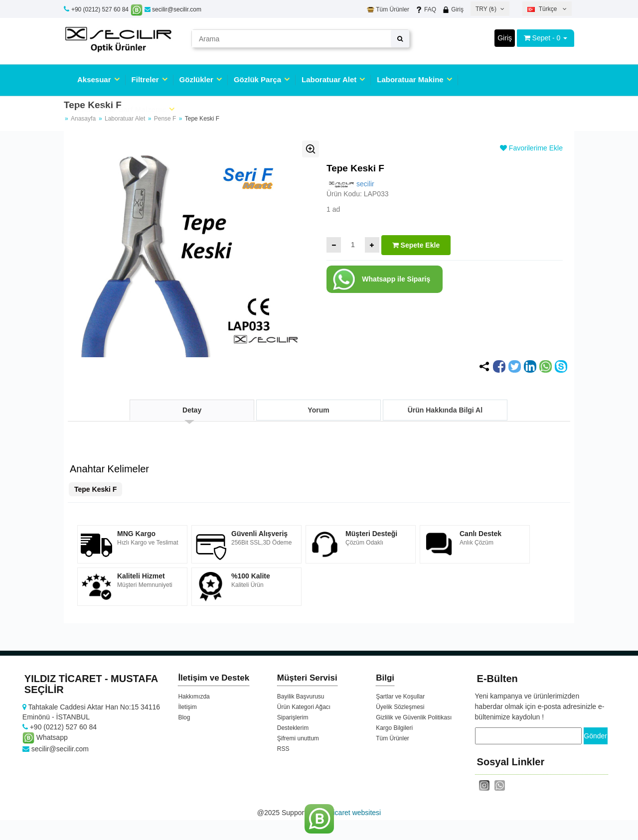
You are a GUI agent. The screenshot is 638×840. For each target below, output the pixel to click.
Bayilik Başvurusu (301, 697)
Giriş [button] (505, 38)
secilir (350, 184)
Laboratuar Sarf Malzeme (122, 109)
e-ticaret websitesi (353, 813)
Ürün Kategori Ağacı (304, 707)
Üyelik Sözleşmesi (400, 707)
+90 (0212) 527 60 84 (100, 9)
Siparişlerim (293, 717)
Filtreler (145, 79)
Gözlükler (196, 79)
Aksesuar (94, 79)
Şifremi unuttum (298, 738)
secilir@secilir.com (173, 9)
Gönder (595, 736)
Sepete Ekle (416, 245)
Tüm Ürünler (388, 9)
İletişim (187, 707)
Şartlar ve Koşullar (400, 697)
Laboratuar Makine (410, 79)
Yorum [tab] (318, 410)
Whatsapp (45, 737)
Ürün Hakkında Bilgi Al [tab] (445, 410)
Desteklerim (293, 728)
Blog (184, 717)
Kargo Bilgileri (394, 728)
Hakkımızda (194, 697)
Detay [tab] (192, 410)
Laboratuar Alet (329, 79)
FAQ (426, 9)
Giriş (453, 9)
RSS (283, 749)
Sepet (542, 38)
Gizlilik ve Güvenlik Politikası (414, 717)
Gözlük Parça (257, 79)
